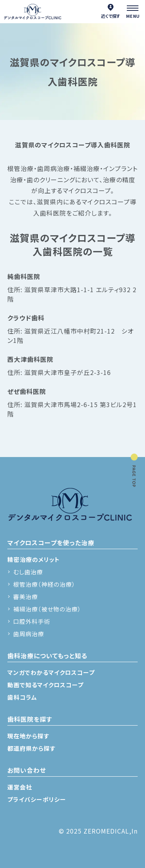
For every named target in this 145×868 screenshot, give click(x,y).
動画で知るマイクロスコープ (45, 685)
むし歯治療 (28, 572)
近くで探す (111, 11)
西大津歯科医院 (30, 359)
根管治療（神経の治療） (44, 584)
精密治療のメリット (34, 559)
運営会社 (20, 787)
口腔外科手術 (32, 621)
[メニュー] (134, 12)
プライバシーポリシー (37, 799)
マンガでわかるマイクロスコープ (51, 672)
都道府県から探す (31, 748)
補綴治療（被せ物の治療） (47, 609)
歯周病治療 (29, 634)
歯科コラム (22, 697)
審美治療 (26, 597)
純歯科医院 (24, 276)
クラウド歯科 (26, 318)
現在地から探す (28, 736)
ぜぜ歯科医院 (27, 391)
